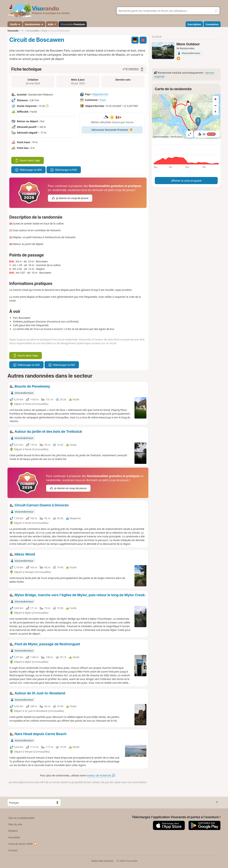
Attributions (176, 137)
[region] (186, 116)
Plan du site (15, 824)
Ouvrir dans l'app (28, 160)
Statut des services (102, 861)
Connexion (212, 24)
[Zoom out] (216, 105)
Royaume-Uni (100, 94)
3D (207, 134)
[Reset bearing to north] (216, 112)
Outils (15, 24)
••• (22, 31)
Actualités (14, 837)
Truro (103, 100)
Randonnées (34, 24)
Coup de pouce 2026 (23, 844)
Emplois (13, 831)
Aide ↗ (52, 24)
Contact (13, 850)
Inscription (194, 24)
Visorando (13, 31)
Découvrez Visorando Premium (112, 130)
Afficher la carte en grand (186, 181)
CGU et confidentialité (21, 818)
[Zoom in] (216, 99)
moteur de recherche (101, 775)
